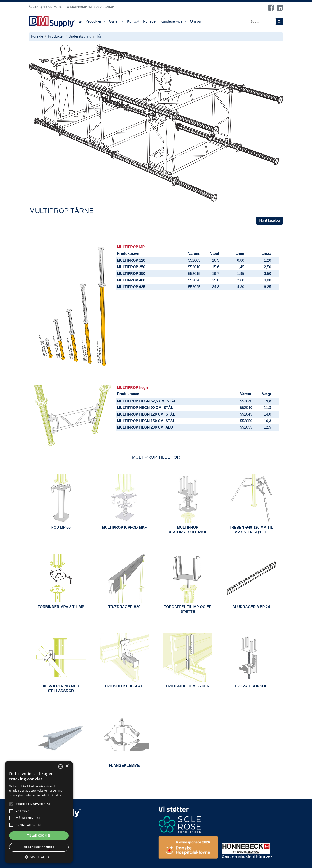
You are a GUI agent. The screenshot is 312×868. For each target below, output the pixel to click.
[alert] (39, 812)
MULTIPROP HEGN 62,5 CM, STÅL (147, 401)
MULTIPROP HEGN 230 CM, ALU (145, 427)
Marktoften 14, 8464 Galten (91, 7)
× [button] (67, 766)
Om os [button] (196, 21)
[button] (39, 857)
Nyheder (150, 21)
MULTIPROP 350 (131, 274)
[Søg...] (262, 22)
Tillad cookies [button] (39, 836)
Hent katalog (270, 220)
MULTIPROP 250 (131, 267)
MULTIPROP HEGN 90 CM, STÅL (145, 408)
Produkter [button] (94, 21)
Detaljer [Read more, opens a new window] (56, 795)
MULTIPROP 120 (131, 260)
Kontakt (133, 21)
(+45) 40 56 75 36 (46, 7)
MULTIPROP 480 (131, 280)
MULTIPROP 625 (131, 287)
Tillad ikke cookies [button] (39, 847)
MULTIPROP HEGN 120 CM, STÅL (146, 414)
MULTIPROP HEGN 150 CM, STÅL (146, 421)
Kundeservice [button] (172, 21)
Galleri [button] (115, 21)
